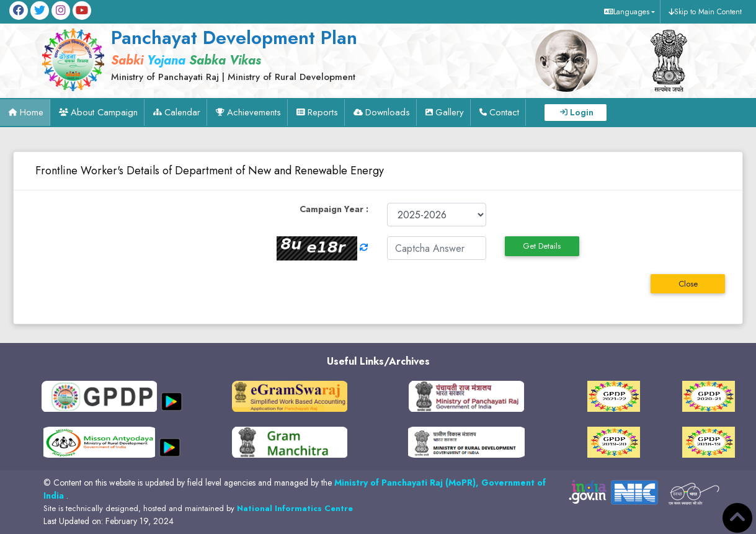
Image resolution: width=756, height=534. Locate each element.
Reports (323, 112)
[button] (628, 12)
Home (32, 112)
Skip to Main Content (708, 12)
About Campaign (104, 112)
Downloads (388, 112)
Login (582, 112)
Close (688, 284)
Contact (504, 112)
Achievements (254, 112)
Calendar (182, 112)
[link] (260, 54)
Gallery (450, 112)
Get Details (542, 246)
